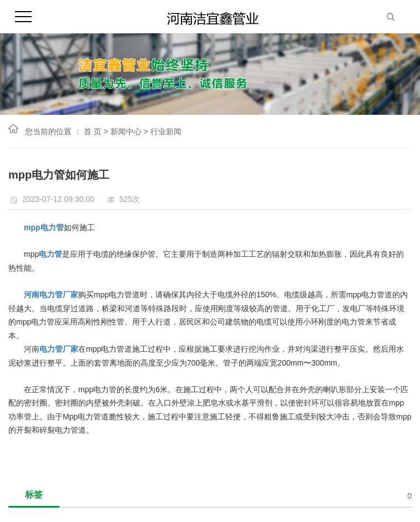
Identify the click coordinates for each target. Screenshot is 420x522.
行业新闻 (166, 131)
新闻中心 (126, 131)
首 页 (93, 131)
